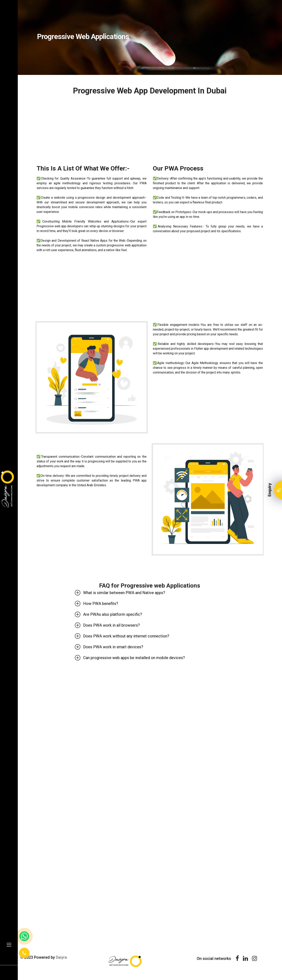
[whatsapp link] (24, 936)
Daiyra (62, 957)
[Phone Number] (24, 953)
